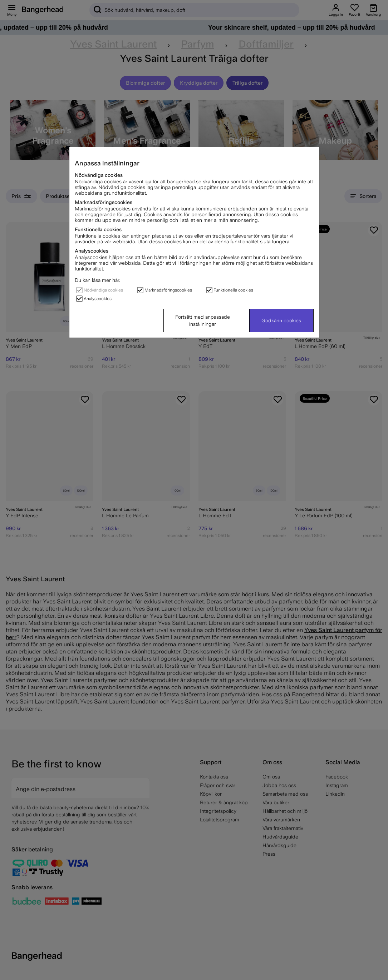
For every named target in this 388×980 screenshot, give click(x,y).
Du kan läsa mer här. (97, 280)
